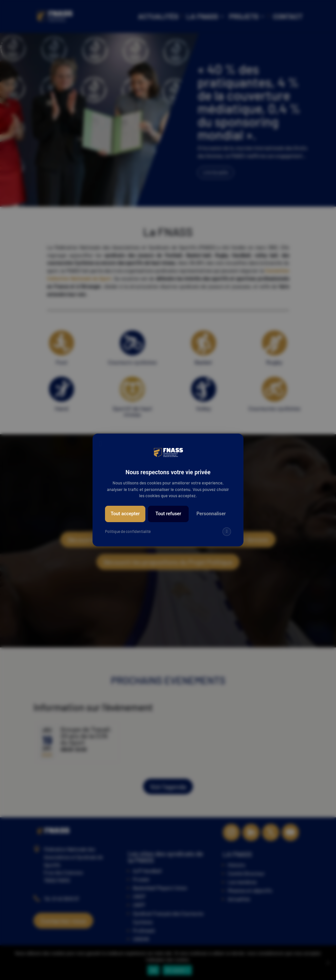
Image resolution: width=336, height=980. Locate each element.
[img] (227, 532)
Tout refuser (168, 514)
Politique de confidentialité (128, 531)
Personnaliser (211, 514)
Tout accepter (125, 514)
